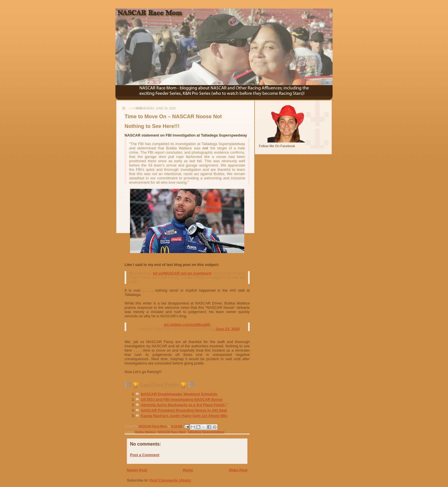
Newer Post (137, 470)
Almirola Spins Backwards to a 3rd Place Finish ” (184, 405)
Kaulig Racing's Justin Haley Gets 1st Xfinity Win (184, 416)
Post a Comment (145, 455)
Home (188, 470)
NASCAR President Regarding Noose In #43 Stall (184, 410)
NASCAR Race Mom (172, 432)
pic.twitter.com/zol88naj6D (187, 325)
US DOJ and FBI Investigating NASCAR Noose (182, 399)
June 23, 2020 (228, 329)
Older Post (238, 470)
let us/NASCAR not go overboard (182, 273)
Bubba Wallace (145, 432)
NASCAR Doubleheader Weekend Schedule (179, 394)
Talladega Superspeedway (206, 432)
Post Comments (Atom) (170, 480)
